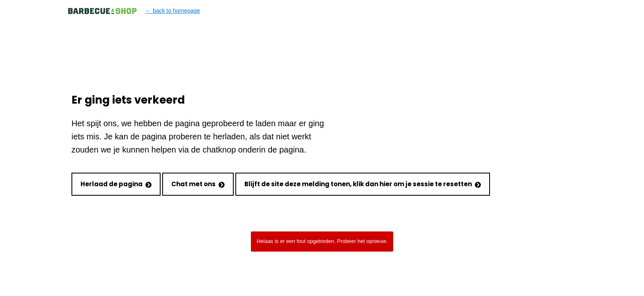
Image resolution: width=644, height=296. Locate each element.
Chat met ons (198, 184)
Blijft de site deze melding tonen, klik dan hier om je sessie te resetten (363, 184)
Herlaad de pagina (116, 184)
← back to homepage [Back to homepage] (134, 11)
